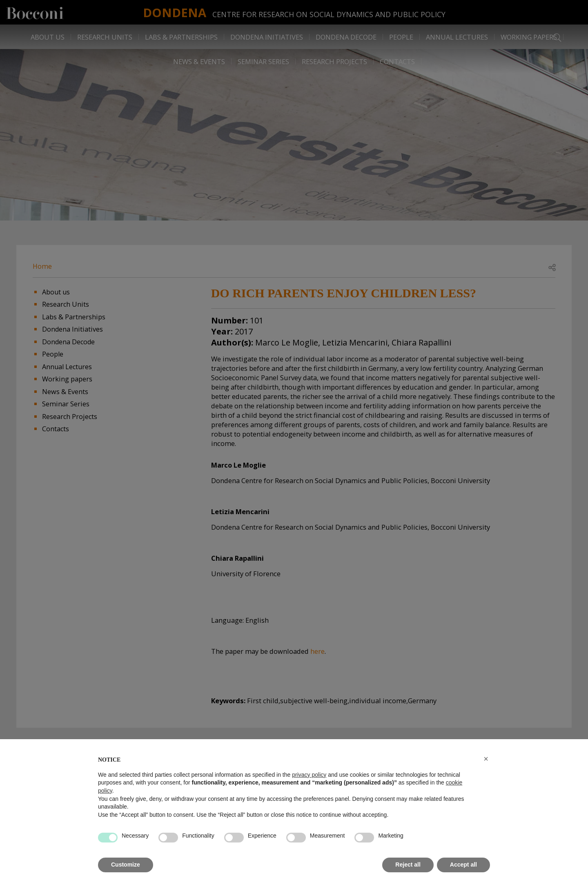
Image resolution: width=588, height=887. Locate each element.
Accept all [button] (463, 865)
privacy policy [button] (309, 775)
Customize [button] (126, 865)
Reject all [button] (408, 865)
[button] (486, 759)
